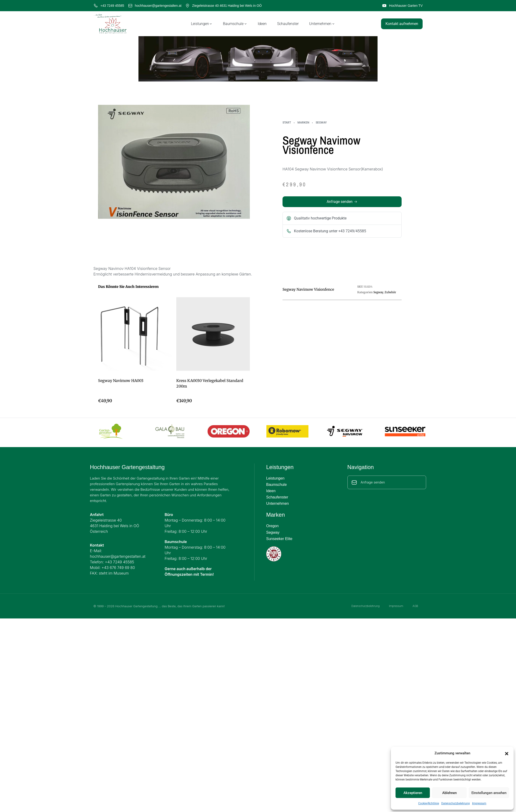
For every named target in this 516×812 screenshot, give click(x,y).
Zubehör (390, 292)
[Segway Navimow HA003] (135, 334)
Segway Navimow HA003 (121, 381)
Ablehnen (449, 793)
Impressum (479, 803)
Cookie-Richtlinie (429, 803)
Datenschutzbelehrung (456, 803)
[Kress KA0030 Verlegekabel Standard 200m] (213, 334)
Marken (303, 123)
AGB (416, 606)
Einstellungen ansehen (489, 793)
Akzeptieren (413, 793)
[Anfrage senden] (354, 482)
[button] (507, 753)
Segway (321, 123)
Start (287, 123)
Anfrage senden (373, 482)
